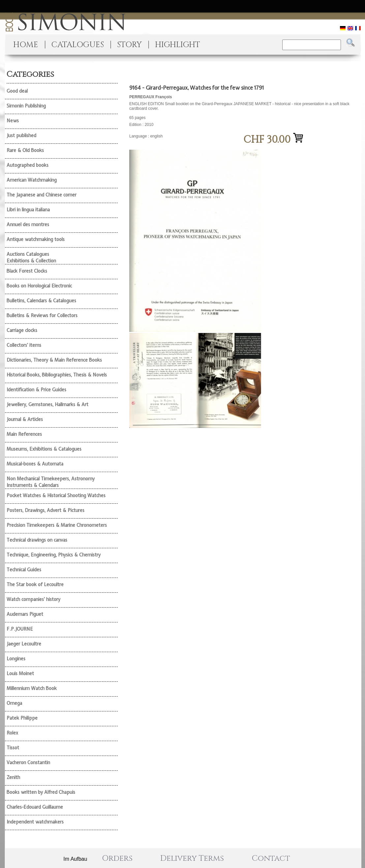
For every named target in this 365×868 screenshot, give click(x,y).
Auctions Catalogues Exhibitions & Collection (31, 257)
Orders (117, 858)
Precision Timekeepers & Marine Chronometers (57, 525)
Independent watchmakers (35, 822)
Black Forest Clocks (27, 271)
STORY (129, 45)
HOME (26, 45)
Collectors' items (24, 345)
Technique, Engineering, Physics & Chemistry (54, 555)
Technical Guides (24, 570)
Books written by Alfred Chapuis (41, 792)
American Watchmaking (32, 180)
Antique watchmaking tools (36, 239)
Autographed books (28, 165)
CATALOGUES (78, 45)
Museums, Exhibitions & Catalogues (44, 449)
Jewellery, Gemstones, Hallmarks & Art (47, 404)
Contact (271, 858)
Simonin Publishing (26, 106)
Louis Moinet (20, 673)
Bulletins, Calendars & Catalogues (41, 301)
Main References (24, 434)
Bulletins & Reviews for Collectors (42, 315)
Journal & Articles (25, 419)
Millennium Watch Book (32, 688)
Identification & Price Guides (36, 390)
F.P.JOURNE (20, 629)
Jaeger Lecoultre (24, 644)
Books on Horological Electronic (39, 286)
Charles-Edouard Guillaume (35, 807)
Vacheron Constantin (28, 763)
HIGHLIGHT (178, 45)
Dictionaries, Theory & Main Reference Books (54, 360)
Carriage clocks (22, 330)
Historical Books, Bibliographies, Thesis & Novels (57, 375)
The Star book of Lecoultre (35, 584)
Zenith (13, 777)
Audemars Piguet (25, 614)
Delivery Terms (192, 858)
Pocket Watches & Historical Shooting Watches (56, 495)
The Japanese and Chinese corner (42, 195)
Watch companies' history (33, 599)
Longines (16, 659)
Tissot (13, 748)
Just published (21, 135)
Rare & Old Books (25, 150)
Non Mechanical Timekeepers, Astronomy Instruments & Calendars (51, 482)
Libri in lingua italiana (28, 210)
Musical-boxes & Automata (35, 464)
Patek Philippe (22, 718)
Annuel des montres (28, 224)
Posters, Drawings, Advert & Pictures (46, 510)
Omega (14, 703)
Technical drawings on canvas (37, 540)
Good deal (17, 91)
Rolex (12, 733)
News (13, 121)
